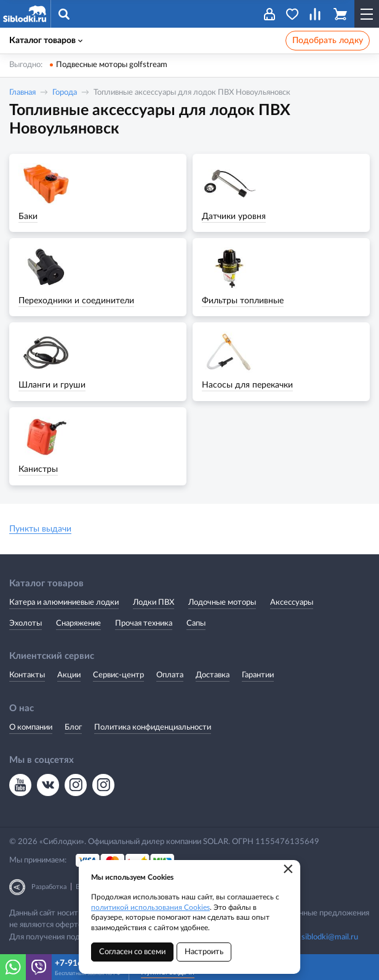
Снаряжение (78, 623)
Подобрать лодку (328, 41)
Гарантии (258, 675)
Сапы (196, 623)
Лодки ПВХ (154, 603)
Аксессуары (292, 603)
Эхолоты (26, 623)
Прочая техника (144, 623)
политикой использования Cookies (150, 907)
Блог (73, 727)
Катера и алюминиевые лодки (64, 603)
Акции (69, 675)
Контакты (27, 675)
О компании (31, 727)
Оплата (170, 675)
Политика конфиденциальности (153, 727)
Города (65, 93)
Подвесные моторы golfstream (112, 65)
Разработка (49, 887)
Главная (22, 93)
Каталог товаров (46, 41)
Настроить (204, 952)
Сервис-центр (118, 675)
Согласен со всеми (132, 952)
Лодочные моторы (222, 603)
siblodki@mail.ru (330, 937)
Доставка (213, 675)
